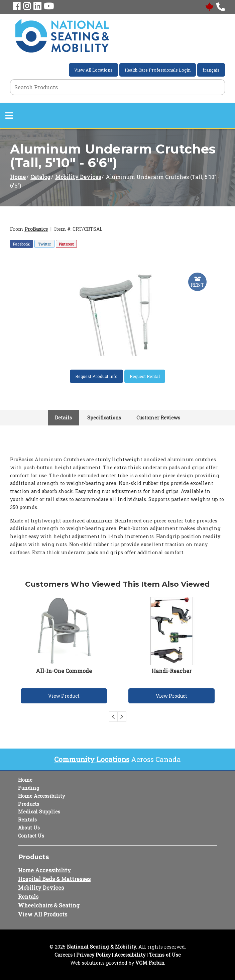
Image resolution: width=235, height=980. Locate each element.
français (211, 70)
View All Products (43, 914)
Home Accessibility (41, 796)
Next (122, 716)
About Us (29, 828)
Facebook (21, 244)
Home (18, 177)
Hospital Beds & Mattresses (54, 879)
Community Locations (92, 759)
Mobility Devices (78, 177)
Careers (64, 955)
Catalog (40, 177)
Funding (29, 788)
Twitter (44, 244)
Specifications (104, 418)
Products (29, 804)
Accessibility (130, 955)
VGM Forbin (150, 963)
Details (63, 418)
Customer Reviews (158, 418)
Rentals (27, 820)
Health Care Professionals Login (158, 70)
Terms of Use (165, 955)
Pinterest (66, 244)
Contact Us (31, 836)
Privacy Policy (93, 955)
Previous (113, 716)
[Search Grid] (117, 87)
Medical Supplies (39, 812)
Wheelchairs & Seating (49, 905)
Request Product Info (96, 376)
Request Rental (145, 376)
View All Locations (93, 70)
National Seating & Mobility (101, 947)
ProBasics (36, 229)
